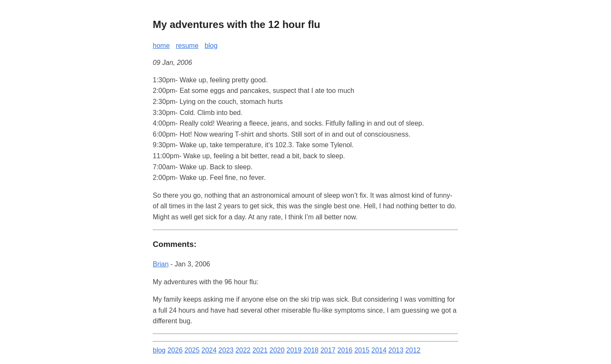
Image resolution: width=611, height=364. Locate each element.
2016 (345, 350)
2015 (362, 350)
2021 (260, 350)
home (161, 46)
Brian (161, 264)
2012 (413, 350)
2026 (175, 350)
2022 (243, 350)
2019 (294, 350)
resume (187, 46)
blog (211, 46)
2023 (226, 350)
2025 (192, 350)
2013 (396, 350)
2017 (328, 350)
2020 (277, 350)
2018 (311, 350)
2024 (209, 350)
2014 (379, 350)
